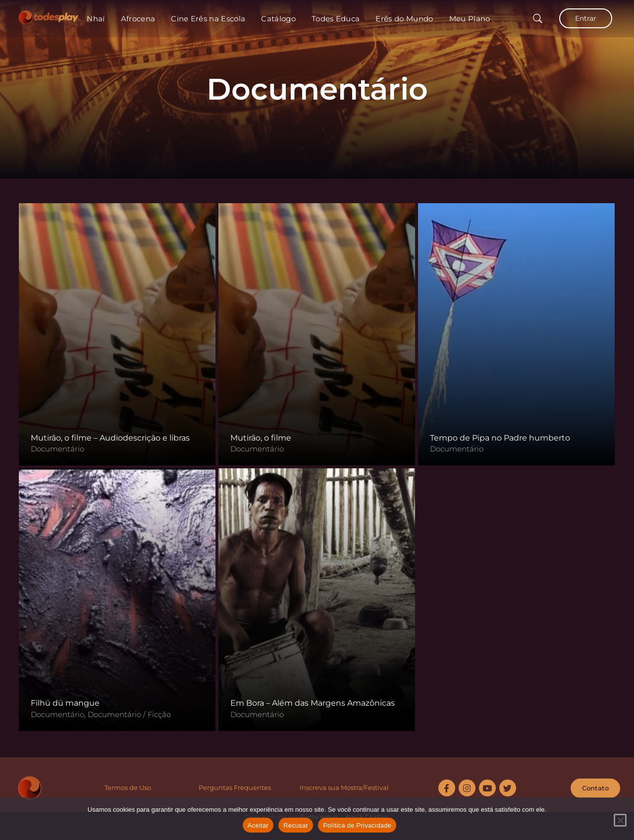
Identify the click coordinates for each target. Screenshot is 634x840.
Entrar (586, 18)
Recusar (296, 825)
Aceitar (258, 825)
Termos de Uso (128, 787)
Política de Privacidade (357, 825)
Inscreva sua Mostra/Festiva (343, 787)
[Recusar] (620, 820)
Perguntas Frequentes (235, 787)
